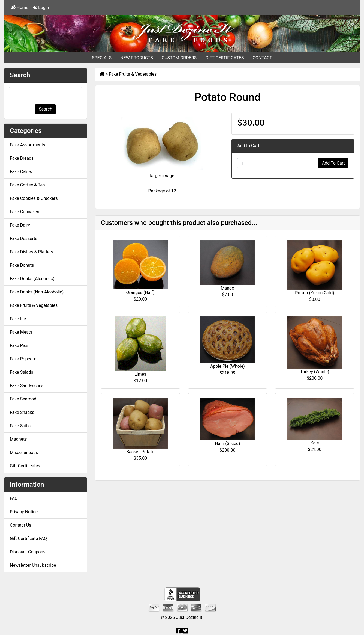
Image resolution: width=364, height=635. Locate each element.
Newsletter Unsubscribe (33, 565)
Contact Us (21, 525)
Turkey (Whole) (315, 372)
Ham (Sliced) (227, 443)
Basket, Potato (140, 452)
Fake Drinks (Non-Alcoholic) (37, 292)
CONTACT (262, 58)
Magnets (18, 439)
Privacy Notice (24, 512)
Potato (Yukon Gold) (315, 293)
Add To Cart (333, 163)
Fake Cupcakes (25, 212)
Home (19, 8)
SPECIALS (102, 58)
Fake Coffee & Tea (27, 185)
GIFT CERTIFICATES (225, 58)
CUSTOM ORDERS (179, 58)
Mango (228, 288)
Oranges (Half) (140, 293)
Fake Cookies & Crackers (34, 198)
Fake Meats (21, 332)
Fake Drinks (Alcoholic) (32, 279)
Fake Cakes (21, 172)
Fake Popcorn (23, 359)
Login (41, 8)
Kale (315, 443)
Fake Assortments (28, 145)
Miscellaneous (24, 452)
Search (45, 109)
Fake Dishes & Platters (31, 252)
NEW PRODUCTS (137, 58)
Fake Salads (22, 372)
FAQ (14, 498)
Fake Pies (19, 345)
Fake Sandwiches (27, 386)
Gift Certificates (25, 466)
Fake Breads (22, 158)
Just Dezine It (189, 617)
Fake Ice (18, 319)
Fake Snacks (22, 412)
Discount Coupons (28, 552)
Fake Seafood (23, 399)
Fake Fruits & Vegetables (133, 74)
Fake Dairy (20, 225)
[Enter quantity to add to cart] (278, 163)
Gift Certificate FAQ (28, 538)
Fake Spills (20, 426)
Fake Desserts (24, 238)
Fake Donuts (22, 265)
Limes (140, 374)
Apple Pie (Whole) (228, 366)
